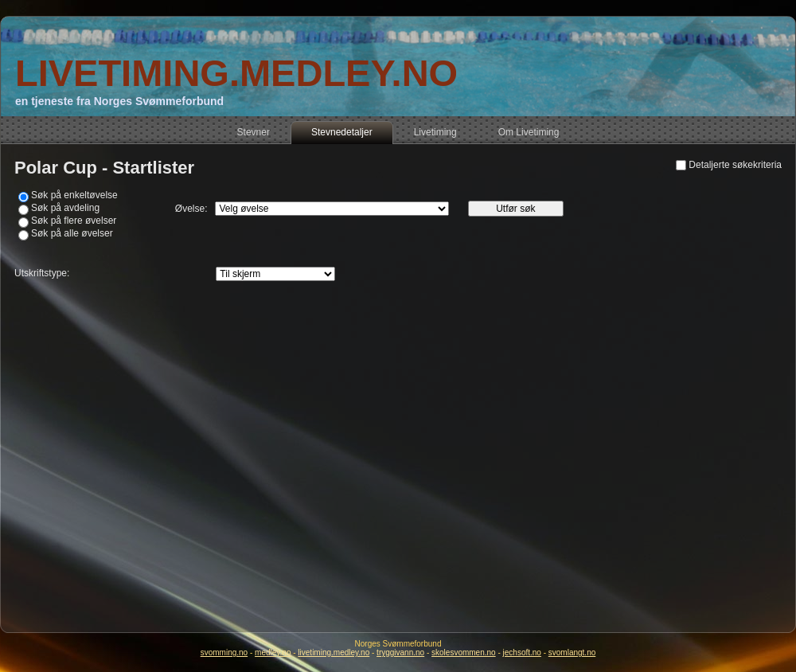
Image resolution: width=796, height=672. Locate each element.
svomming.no (224, 652)
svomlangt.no (572, 652)
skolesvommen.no (464, 652)
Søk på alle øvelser (72, 233)
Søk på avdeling (65, 208)
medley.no (273, 652)
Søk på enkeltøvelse (74, 195)
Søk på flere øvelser (74, 221)
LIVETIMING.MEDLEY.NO (236, 73)
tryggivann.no (400, 652)
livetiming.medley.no (334, 652)
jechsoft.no (522, 652)
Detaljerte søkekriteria (735, 165)
